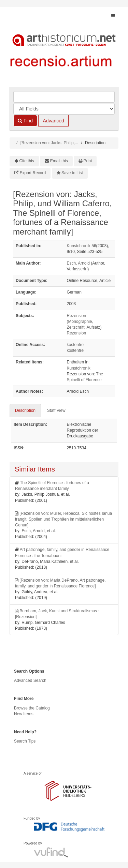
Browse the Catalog (32, 708)
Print (88, 161)
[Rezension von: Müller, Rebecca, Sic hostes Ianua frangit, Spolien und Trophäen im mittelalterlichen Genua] (63, 519)
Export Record (33, 173)
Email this (59, 161)
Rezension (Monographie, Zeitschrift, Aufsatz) (84, 321)
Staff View (56, 410)
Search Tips (25, 741)
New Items (24, 714)
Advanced (53, 121)
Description (25, 410)
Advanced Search (30, 680)
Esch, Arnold (78, 263)
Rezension (77, 333)
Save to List (72, 173)
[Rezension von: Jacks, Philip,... (49, 143)
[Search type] (64, 109)
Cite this (27, 161)
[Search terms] (64, 97)
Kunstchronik (79, 246)
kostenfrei (76, 345)
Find (25, 121)
